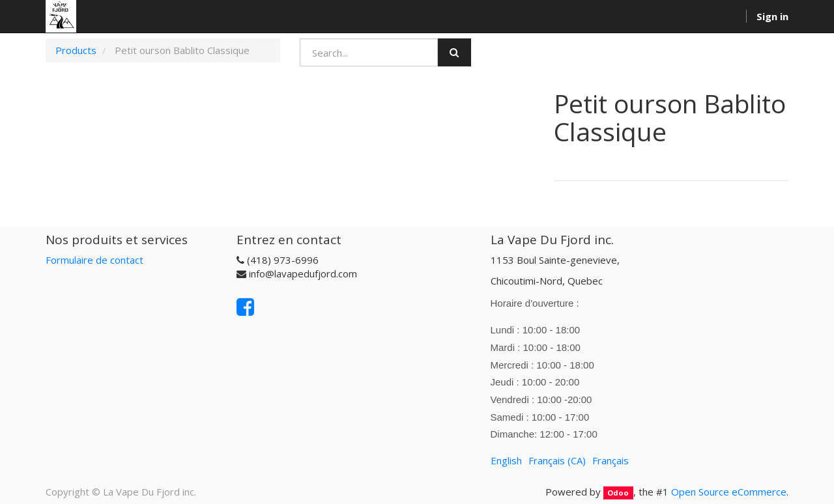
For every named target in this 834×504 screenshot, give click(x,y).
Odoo (618, 493)
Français (611, 460)
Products (76, 50)
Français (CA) (557, 460)
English (506, 460)
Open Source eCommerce (729, 492)
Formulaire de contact (94, 260)
